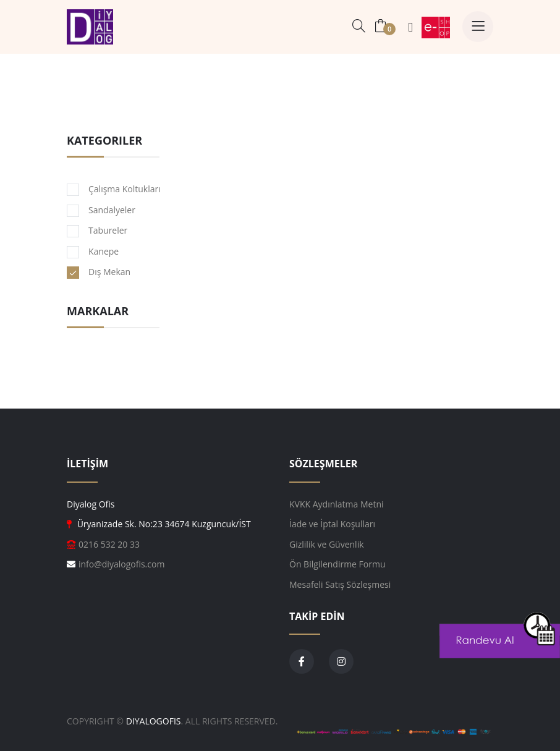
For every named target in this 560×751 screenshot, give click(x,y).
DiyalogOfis (154, 721)
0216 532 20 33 (109, 544)
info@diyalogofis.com (121, 564)
